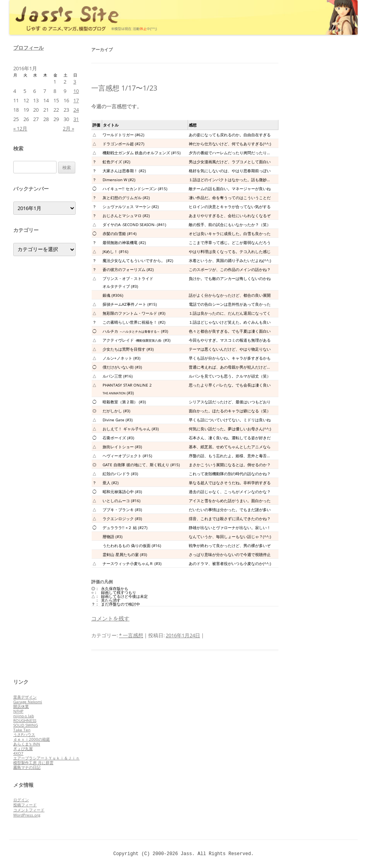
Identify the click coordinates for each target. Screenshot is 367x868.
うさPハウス (24, 734)
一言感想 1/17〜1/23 (124, 88)
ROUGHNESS (25, 720)
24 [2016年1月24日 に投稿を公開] (76, 110)
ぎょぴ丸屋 (23, 749)
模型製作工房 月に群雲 (33, 763)
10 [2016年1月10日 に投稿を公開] (76, 91)
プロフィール (28, 48)
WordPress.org (27, 815)
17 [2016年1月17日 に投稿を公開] (76, 100)
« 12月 (20, 128)
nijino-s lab (24, 716)
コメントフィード (29, 810)
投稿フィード (25, 805)
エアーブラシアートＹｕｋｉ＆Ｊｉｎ (46, 758)
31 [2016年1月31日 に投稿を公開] (76, 119)
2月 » (68, 128)
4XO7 (18, 753)
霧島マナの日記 (27, 767)
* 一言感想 (131, 635)
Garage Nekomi (28, 702)
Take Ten (22, 730)
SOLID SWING (26, 725)
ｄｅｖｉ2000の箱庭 (32, 739)
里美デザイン (25, 697)
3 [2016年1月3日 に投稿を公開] (75, 82)
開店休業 (21, 706)
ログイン (21, 800)
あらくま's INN (27, 744)
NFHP (18, 711)
